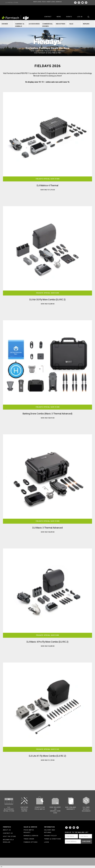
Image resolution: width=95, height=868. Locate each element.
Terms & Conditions (53, 839)
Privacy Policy (50, 836)
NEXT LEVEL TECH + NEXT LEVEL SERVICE (48, 2)
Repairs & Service (31, 836)
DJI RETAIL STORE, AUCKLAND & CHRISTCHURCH (12, 4)
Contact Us (8, 833)
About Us (7, 830)
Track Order (29, 839)
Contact (48, 17)
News (59, 17)
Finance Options (31, 842)
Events (69, 17)
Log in (80, 17)
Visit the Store (9, 836)
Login (47, 842)
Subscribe (86, 841)
